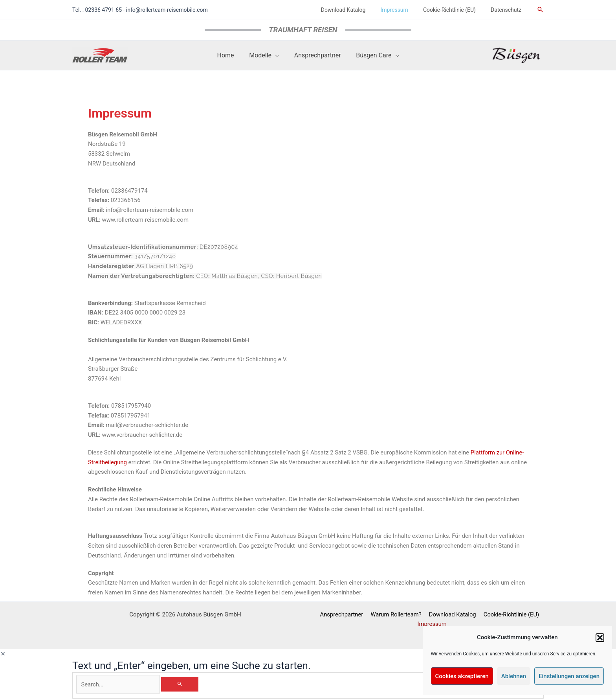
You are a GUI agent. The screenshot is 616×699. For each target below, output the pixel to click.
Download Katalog (452, 614)
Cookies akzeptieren (462, 676)
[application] (276, 55)
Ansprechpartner (343, 614)
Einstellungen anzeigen (569, 676)
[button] (600, 638)
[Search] (184, 684)
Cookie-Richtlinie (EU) (510, 614)
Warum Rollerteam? (396, 614)
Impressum (432, 624)
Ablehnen (514, 676)
